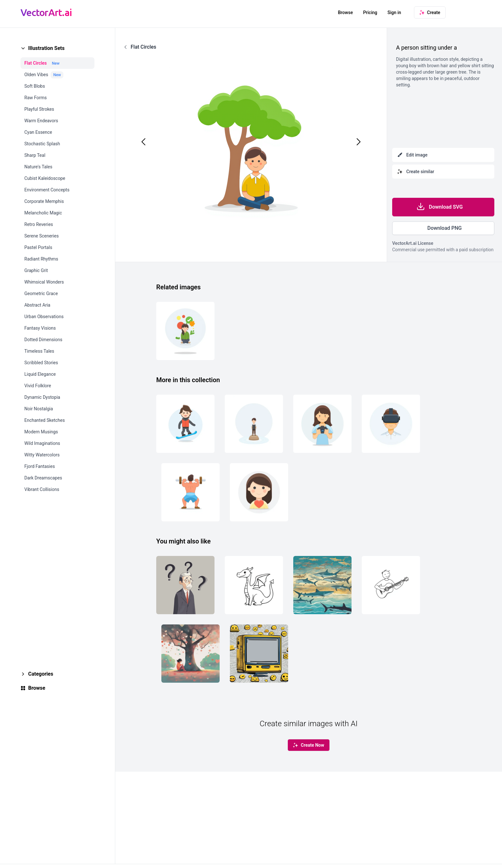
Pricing (370, 12)
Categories (41, 674)
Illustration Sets (46, 48)
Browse (345, 12)
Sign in (394, 12)
